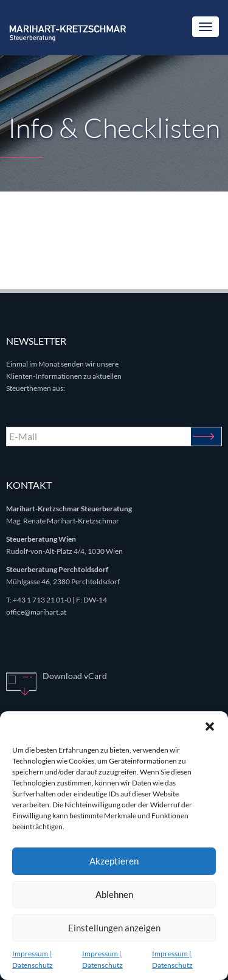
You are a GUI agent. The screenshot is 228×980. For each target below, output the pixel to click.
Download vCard (75, 676)
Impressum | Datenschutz (33, 959)
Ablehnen (114, 894)
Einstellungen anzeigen (114, 928)
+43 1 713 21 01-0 (42, 600)
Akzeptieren (114, 861)
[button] (210, 726)
